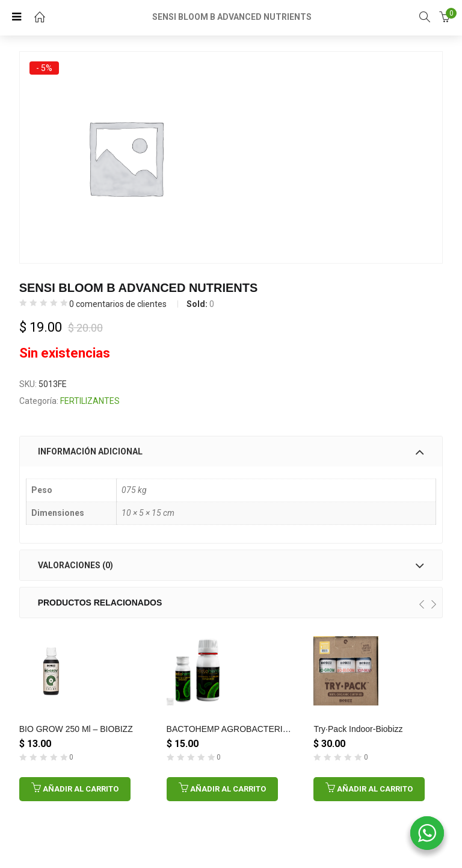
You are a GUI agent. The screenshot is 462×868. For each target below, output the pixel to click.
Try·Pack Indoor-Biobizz (358, 729)
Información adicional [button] (231, 451)
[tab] (231, 451)
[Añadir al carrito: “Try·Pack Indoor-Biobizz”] (369, 789)
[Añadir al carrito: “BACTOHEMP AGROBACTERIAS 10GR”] (222, 789)
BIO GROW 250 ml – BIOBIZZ (76, 729)
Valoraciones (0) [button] (231, 565)
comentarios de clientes (118, 304)
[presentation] (422, 604)
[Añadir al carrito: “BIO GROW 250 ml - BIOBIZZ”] (75, 789)
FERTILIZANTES (90, 401)
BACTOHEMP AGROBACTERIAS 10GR (242, 729)
